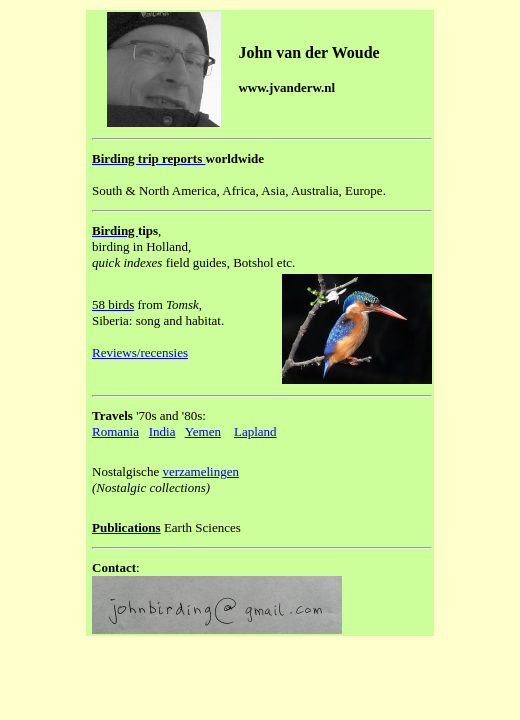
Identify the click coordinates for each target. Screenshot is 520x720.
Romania (115, 431)
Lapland (255, 431)
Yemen (203, 431)
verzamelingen (200, 471)
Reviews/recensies (140, 352)
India (162, 431)
